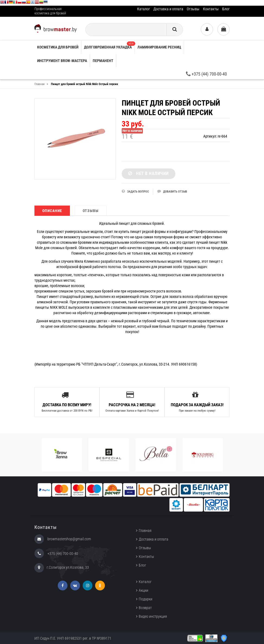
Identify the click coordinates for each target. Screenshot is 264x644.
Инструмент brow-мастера (62, 61)
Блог (226, 9)
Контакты (211, 9)
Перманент (103, 61)
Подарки (146, 599)
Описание (52, 211)
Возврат (145, 607)
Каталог (144, 9)
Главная (145, 530)
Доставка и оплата (168, 9)
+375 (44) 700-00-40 (206, 74)
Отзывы (193, 9)
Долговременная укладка (109, 45)
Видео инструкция (153, 616)
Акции (144, 590)
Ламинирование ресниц (159, 47)
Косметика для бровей (58, 47)
